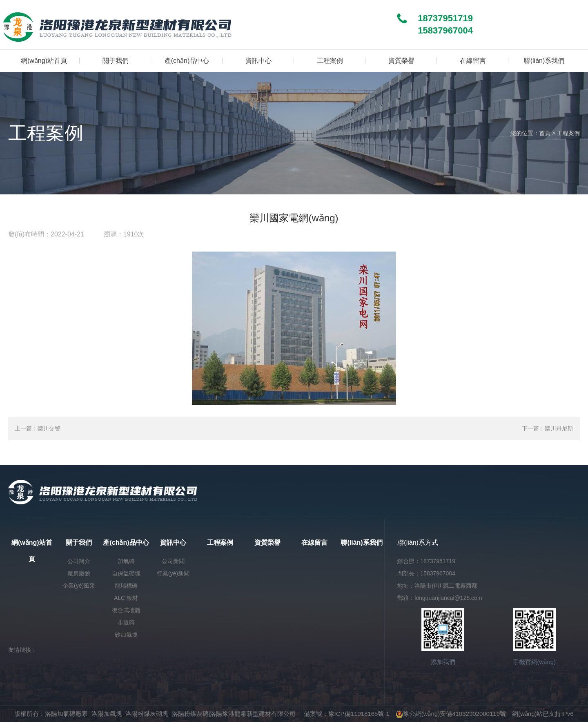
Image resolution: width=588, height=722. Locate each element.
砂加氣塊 (126, 635)
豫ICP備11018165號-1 (359, 714)
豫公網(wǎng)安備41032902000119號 (451, 714)
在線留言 (314, 543)
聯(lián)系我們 (361, 543)
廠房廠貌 (79, 573)
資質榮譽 (267, 543)
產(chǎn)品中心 (126, 543)
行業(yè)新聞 (173, 573)
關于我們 (79, 543)
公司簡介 (79, 561)
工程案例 (568, 133)
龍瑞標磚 (126, 586)
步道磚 (126, 622)
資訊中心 (173, 543)
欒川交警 (49, 428)
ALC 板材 (126, 598)
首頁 (545, 133)
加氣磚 (126, 561)
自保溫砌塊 (126, 573)
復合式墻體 (126, 610)
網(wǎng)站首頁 (32, 551)
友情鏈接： (22, 650)
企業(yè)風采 (79, 586)
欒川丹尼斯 (559, 428)
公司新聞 (173, 561)
